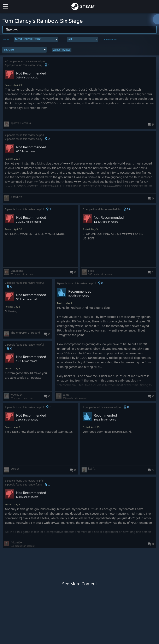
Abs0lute (16, 197)
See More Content (79, 584)
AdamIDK (16, 542)
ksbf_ (92, 469)
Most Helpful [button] (28, 39)
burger (15, 469)
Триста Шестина (21, 123)
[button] (36, 40)
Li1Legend (17, 271)
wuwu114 (17, 395)
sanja (66, 395)
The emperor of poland (25, 333)
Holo (91, 271)
